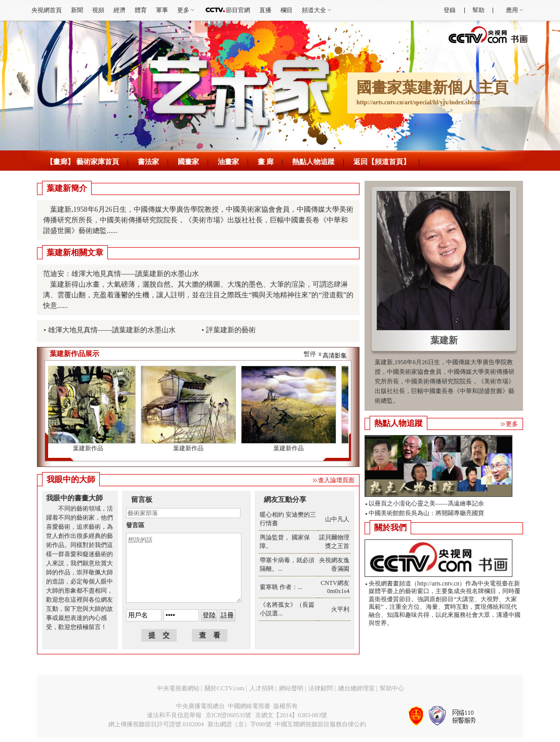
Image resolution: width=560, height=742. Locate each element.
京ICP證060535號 (229, 715)
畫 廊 (266, 162)
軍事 (162, 10)
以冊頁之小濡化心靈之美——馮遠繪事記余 (426, 503)
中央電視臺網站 (178, 688)
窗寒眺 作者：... (281, 587)
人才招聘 (262, 688)
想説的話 (184, 568)
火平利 (340, 609)
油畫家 (228, 162)
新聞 (77, 10)
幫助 (478, 10)
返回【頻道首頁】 (382, 162)
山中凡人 (337, 519)
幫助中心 (392, 688)
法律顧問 (321, 688)
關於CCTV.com (224, 688)
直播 (265, 10)
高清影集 (335, 356)
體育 (141, 10)
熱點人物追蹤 (313, 162)
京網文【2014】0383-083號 (291, 715)
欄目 (287, 10)
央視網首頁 (47, 10)
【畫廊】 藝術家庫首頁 (83, 162)
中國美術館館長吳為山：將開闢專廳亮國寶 (426, 513)
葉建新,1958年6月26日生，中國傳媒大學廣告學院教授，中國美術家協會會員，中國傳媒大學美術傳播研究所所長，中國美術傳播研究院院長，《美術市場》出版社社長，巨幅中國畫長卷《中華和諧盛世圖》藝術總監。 (445, 381)
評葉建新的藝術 (231, 330)
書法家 (148, 162)
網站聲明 (291, 688)
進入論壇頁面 (336, 480)
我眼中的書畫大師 (74, 498)
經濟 (119, 10)
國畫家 (188, 162)
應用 (512, 10)
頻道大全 (314, 10)
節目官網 (238, 10)
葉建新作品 (89, 448)
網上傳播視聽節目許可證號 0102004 (156, 724)
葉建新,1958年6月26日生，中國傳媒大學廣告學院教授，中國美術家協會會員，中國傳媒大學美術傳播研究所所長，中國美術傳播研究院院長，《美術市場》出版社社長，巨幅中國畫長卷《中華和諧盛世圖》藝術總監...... (198, 220)
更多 (183, 10)
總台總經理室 (356, 688)
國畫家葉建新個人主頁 (432, 87)
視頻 (98, 10)
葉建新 (444, 340)
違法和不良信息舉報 (174, 715)
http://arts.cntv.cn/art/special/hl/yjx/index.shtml (418, 102)
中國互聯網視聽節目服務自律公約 (321, 724)
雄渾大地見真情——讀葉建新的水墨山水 (112, 330)
